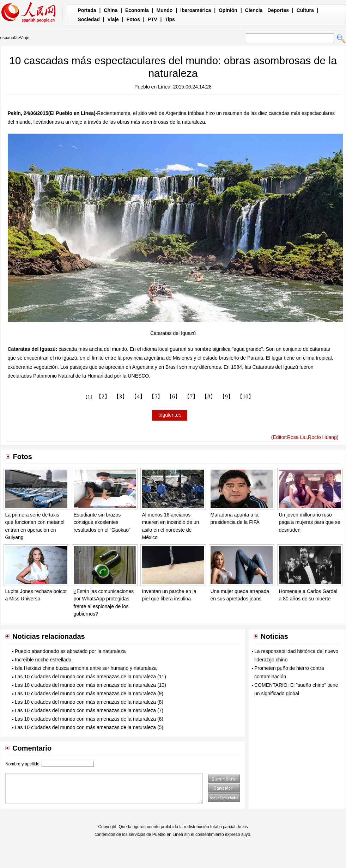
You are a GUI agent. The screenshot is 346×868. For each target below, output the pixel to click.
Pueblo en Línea (152, 87)
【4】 (138, 396)
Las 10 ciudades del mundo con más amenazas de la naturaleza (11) (90, 677)
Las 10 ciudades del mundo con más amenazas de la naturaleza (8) (89, 702)
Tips (170, 19)
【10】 (245, 396)
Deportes (278, 10)
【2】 (103, 396)
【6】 (174, 396)
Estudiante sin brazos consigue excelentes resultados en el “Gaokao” (102, 522)
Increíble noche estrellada (43, 660)
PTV (152, 19)
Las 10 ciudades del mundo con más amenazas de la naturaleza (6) (89, 719)
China (111, 10)
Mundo (165, 10)
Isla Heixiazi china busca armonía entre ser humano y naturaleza (86, 668)
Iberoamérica (196, 10)
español (8, 38)
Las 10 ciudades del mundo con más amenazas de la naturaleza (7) (89, 710)
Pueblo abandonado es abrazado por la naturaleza (70, 651)
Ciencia (254, 10)
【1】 (89, 397)
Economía (137, 10)
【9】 (226, 396)
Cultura (305, 10)
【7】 (191, 396)
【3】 (121, 396)
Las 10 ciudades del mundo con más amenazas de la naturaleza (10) (90, 685)
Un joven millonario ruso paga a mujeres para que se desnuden (310, 522)
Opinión (228, 10)
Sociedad (89, 19)
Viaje (113, 19)
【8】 (209, 396)
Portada (87, 10)
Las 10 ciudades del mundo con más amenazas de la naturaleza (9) (89, 693)
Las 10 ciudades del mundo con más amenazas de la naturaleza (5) (89, 727)
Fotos (133, 19)
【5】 (156, 396)
